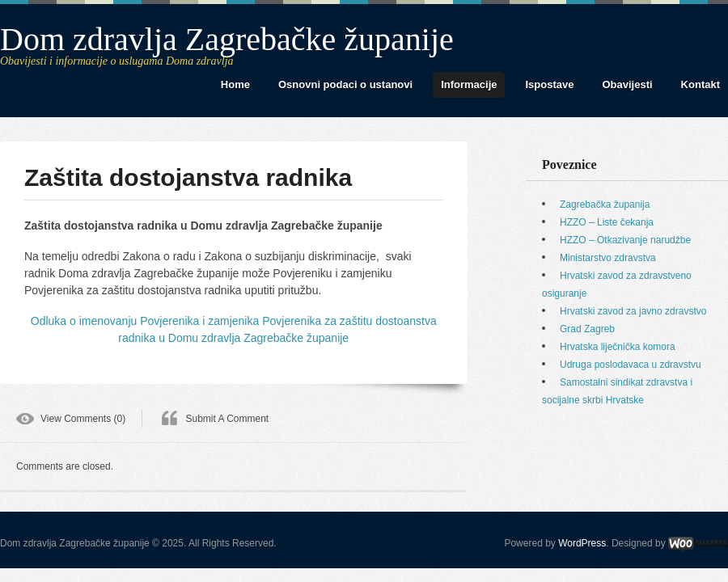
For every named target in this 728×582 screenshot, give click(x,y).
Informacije (469, 84)
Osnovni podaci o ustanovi (345, 84)
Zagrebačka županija (605, 205)
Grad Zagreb (587, 329)
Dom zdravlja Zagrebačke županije (227, 39)
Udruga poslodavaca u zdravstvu (631, 365)
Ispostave (549, 84)
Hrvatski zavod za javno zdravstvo (633, 311)
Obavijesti (627, 84)
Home (235, 84)
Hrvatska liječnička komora (618, 347)
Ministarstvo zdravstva (608, 258)
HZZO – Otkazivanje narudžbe (625, 240)
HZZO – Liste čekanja (607, 222)
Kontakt (700, 84)
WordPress (582, 543)
